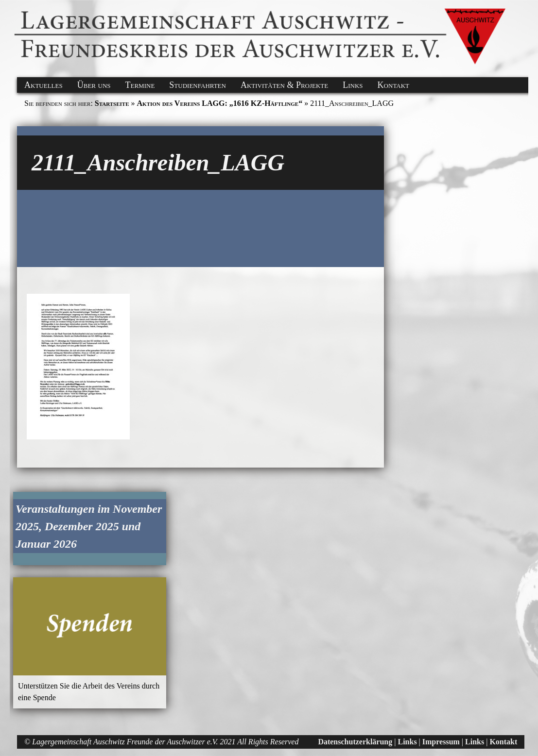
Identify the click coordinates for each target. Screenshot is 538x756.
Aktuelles (43, 85)
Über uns (94, 85)
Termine (140, 85)
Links (353, 85)
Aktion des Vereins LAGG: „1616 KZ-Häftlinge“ (220, 103)
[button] (16, 11)
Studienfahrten (198, 85)
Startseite (112, 103)
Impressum (441, 742)
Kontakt (393, 85)
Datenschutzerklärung (355, 742)
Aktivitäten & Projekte (284, 85)
